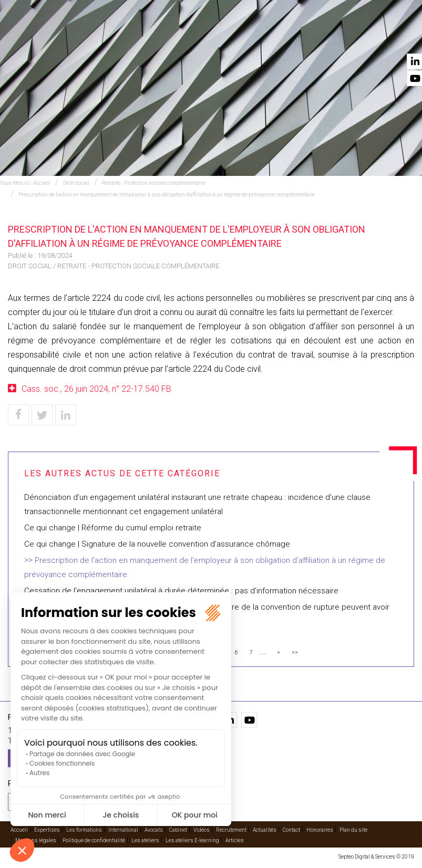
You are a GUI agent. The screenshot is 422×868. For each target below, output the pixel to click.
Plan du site (353, 828)
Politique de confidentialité (94, 839)
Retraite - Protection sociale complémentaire (153, 183)
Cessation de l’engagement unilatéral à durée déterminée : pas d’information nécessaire (181, 591)
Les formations (84, 828)
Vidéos (307, 37)
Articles (235, 839)
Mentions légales (36, 839)
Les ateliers (145, 839)
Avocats (224, 37)
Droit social (76, 183)
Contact (399, 37)
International (171, 37)
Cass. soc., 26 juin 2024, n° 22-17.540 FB (96, 389)
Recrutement (231, 828)
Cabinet (267, 37)
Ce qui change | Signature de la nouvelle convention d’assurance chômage (157, 544)
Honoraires (320, 828)
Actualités (351, 37)
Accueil (68, 37)
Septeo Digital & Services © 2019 (376, 855)
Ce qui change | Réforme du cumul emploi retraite (113, 528)
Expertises (114, 37)
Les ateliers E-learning (192, 839)
